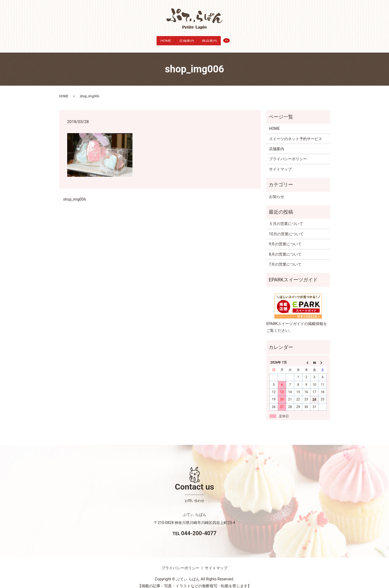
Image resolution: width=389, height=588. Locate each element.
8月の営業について (285, 249)
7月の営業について (285, 259)
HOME (162, 40)
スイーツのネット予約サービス (296, 133)
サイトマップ (280, 164)
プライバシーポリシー (288, 154)
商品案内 (213, 40)
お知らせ (277, 191)
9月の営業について (285, 239)
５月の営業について (286, 219)
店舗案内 (187, 40)
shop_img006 (74, 194)
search (235, 40)
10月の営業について (286, 229)
